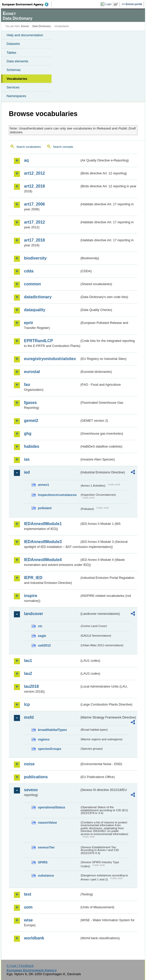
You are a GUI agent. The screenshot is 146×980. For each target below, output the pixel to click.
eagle (42, 636)
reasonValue (47, 822)
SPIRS (43, 862)
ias (27, 459)
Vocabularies (17, 79)
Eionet (25, 26)
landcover (34, 614)
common (32, 284)
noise (29, 764)
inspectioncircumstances (57, 495)
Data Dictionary (42, 26)
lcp (27, 704)
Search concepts (63, 147)
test (28, 894)
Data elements (17, 61)
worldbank (34, 938)
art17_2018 (34, 240)
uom (28, 907)
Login (108, 4)
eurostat (32, 372)
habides (32, 446)
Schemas (14, 70)
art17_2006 (34, 204)
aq (26, 160)
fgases (30, 403)
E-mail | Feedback (20, 966)
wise (28, 920)
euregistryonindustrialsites (50, 359)
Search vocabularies (29, 147)
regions (44, 739)
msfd (29, 717)
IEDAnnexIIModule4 (43, 560)
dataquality (35, 310)
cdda (29, 271)
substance (46, 875)
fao (27, 385)
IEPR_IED (33, 578)
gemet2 (31, 421)
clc (40, 626)
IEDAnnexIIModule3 (43, 542)
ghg (28, 433)
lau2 (28, 673)
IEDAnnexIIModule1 (43, 524)
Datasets (13, 44)
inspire (31, 596)
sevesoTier (46, 847)
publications (36, 777)
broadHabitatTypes (52, 730)
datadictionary (38, 297)
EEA (27, 4)
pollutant (45, 508)
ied (27, 472)
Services (13, 87)
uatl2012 (44, 645)
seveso (31, 790)
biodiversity (35, 258)
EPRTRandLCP (39, 341)
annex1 (43, 485)
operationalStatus (52, 807)
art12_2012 (34, 173)
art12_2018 (34, 186)
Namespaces (16, 96)
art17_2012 (34, 222)
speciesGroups (50, 749)
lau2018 (31, 686)
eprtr (29, 323)
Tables (11, 53)
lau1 (28, 661)
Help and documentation (25, 35)
